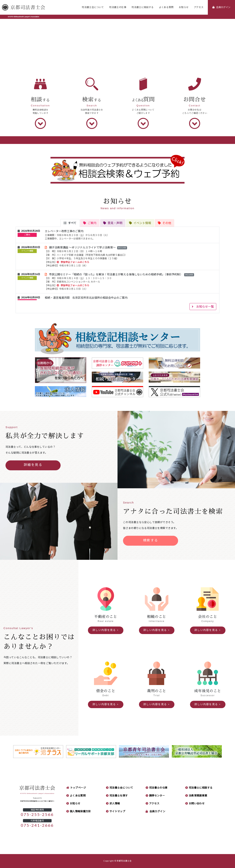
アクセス (199, 7)
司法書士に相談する (143, 7)
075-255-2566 (37, 814)
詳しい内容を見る (104, 630)
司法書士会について (93, 7)
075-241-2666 (37, 825)
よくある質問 (166, 7)
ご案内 (27, 235)
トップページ (78, 788)
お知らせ (184, 7)
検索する (151, 540)
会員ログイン (157, 811)
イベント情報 (27, 251)
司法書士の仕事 (118, 7)
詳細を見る (33, 465)
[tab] (70, 223)
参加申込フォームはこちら (73, 262)
